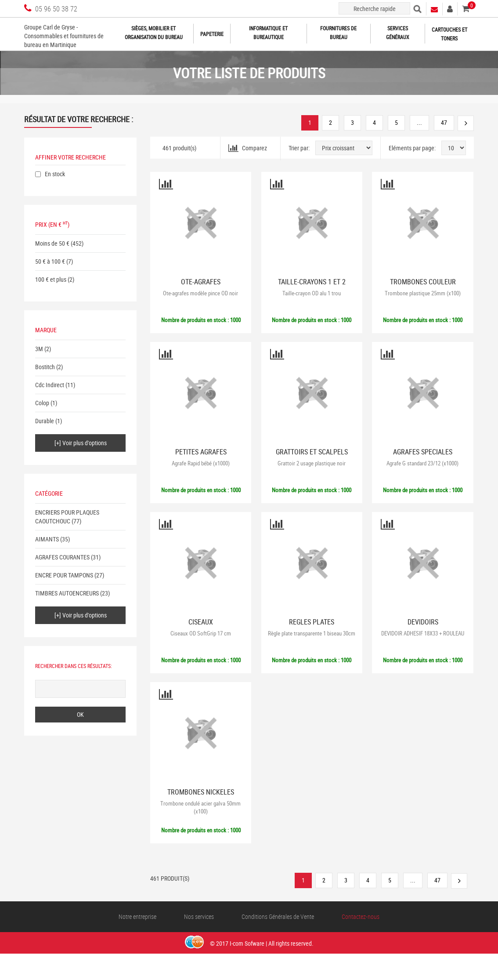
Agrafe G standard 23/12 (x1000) (422, 463)
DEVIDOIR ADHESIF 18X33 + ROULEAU (423, 633)
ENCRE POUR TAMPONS (64, 575)
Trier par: (299, 148)
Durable (45, 421)
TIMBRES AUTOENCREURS (67, 593)
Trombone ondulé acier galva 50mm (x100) (200, 807)
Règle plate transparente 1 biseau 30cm (312, 633)
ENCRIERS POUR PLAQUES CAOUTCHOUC (67, 517)
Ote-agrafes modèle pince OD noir (200, 293)
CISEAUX (201, 622)
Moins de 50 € (52, 243)
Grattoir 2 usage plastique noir (312, 463)
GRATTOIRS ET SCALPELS (312, 452)
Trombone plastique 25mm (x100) (423, 293)
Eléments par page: (412, 148)
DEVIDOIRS (423, 622)
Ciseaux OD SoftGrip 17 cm (201, 633)
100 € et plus (51, 279)
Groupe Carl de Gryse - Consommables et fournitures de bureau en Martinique (64, 36)
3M (39, 349)
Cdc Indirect (50, 385)
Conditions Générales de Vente (278, 916)
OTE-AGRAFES (201, 282)
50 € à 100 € (50, 261)
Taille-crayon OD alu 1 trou (312, 293)
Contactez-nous (361, 916)
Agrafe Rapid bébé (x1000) (201, 463)
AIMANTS (47, 539)
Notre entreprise (137, 916)
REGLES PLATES (312, 622)
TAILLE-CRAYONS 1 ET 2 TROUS (312, 285)
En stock (55, 174)
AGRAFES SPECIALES (423, 452)
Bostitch (45, 367)
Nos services (199, 916)
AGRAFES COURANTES (62, 557)
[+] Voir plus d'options (81, 443)
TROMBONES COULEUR (423, 282)
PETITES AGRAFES (201, 452)
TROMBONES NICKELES (201, 792)
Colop (42, 403)
